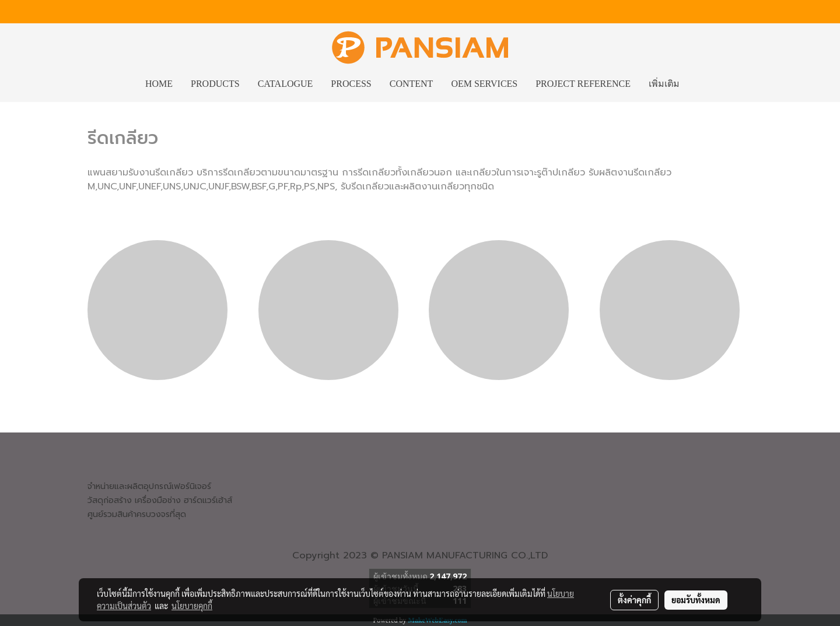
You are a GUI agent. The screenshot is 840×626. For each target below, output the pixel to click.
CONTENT (412, 84)
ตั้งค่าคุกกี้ (634, 600)
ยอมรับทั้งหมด (696, 600)
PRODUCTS (215, 84)
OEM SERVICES (484, 84)
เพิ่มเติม (664, 84)
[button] (699, 84)
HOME (159, 84)
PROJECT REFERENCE (583, 84)
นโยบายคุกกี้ (192, 606)
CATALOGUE (286, 84)
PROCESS (351, 84)
